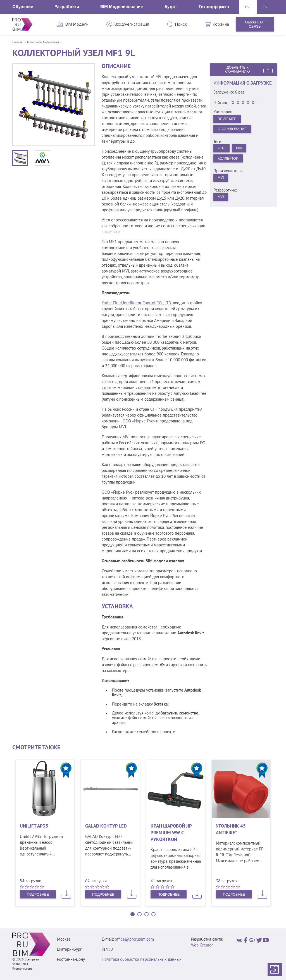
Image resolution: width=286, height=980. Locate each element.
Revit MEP (228, 119)
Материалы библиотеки (43, 42)
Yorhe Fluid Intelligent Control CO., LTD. (137, 303)
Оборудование (233, 129)
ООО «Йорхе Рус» (139, 421)
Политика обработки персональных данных (142, 960)
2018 (222, 149)
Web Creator (202, 946)
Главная (17, 42)
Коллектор (229, 159)
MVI (240, 149)
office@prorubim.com (134, 940)
